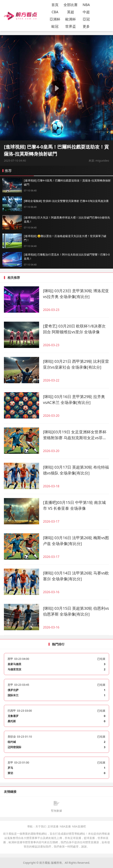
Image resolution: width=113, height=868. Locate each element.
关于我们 (41, 826)
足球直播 (53, 826)
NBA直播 (65, 826)
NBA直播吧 (79, 826)
